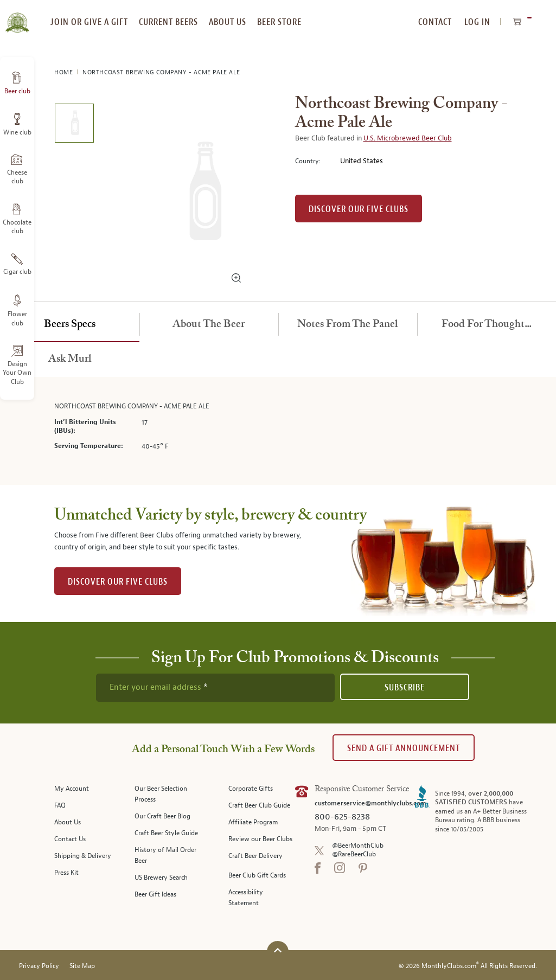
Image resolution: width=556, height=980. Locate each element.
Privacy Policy (39, 966)
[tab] (70, 325)
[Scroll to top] (278, 950)
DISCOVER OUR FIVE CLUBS (118, 582)
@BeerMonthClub (358, 846)
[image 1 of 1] (74, 125)
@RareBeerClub (354, 854)
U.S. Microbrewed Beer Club (408, 138)
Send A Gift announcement (404, 748)
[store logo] (17, 16)
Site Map (82, 966)
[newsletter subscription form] (215, 688)
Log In (477, 22)
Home (65, 72)
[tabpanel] (278, 431)
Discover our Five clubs (359, 209)
